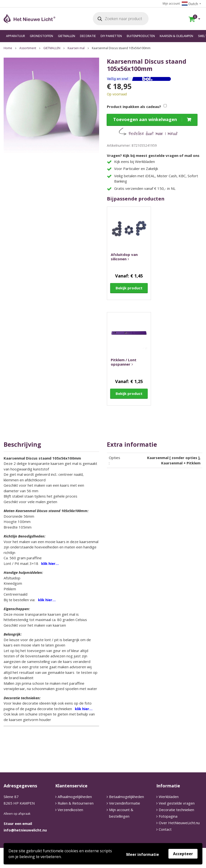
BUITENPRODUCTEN (141, 36)
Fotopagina (168, 816)
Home (8, 48)
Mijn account (171, 4)
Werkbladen (169, 797)
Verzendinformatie (125, 803)
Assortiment (28, 48)
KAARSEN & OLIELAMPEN (176, 36)
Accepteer (183, 854)
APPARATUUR (16, 36)
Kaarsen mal (76, 48)
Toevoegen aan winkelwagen (145, 119)
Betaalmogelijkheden (127, 797)
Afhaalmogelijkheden (75, 797)
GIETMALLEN (67, 36)
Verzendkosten (70, 810)
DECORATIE (88, 36)
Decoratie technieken (176, 810)
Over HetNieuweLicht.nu (179, 823)
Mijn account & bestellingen (121, 813)
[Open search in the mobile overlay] (121, 19)
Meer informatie (143, 854)
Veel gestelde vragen (177, 803)
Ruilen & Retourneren (76, 803)
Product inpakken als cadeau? (134, 107)
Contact (165, 829)
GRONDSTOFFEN (41, 36)
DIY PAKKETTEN (111, 36)
